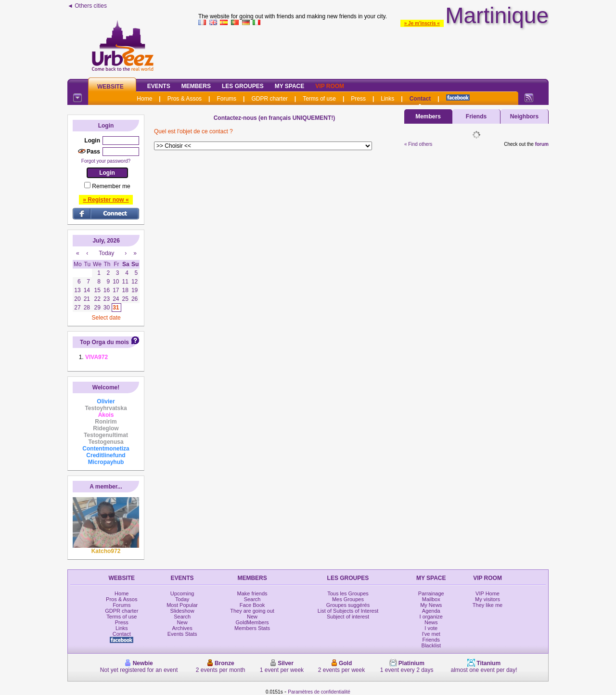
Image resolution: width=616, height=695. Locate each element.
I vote (431, 628)
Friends (476, 116)
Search (182, 617)
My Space (290, 86)
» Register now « (106, 200)
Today (182, 599)
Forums (226, 99)
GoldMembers (252, 622)
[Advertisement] (373, 50)
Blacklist (431, 645)
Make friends (252, 593)
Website (110, 87)
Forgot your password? (106, 161)
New (182, 622)
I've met (431, 634)
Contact (420, 99)
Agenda (431, 611)
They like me (488, 605)
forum (542, 144)
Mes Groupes (348, 599)
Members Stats (252, 628)
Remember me (111, 186)
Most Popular (182, 605)
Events (159, 86)
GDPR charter (269, 99)
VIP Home (488, 593)
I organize (431, 617)
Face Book (252, 605)
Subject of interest (348, 617)
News (431, 622)
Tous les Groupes (348, 593)
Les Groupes (243, 86)
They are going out (252, 611)
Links (387, 99)
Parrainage (431, 593)
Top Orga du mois (104, 342)
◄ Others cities (87, 6)
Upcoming (182, 593)
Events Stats (182, 634)
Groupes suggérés (348, 605)
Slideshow (182, 611)
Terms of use (319, 99)
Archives (182, 628)
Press (358, 99)
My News (431, 605)
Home (144, 99)
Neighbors (524, 116)
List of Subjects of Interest (348, 611)
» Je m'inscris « (422, 23)
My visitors (488, 599)
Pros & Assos (185, 99)
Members (196, 86)
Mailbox (431, 599)
